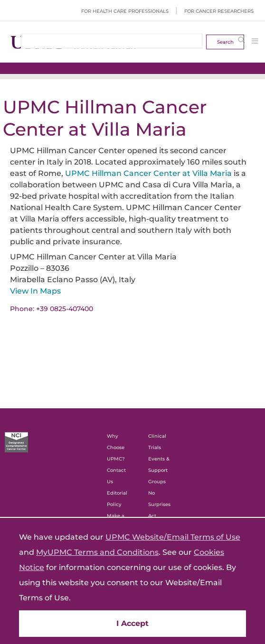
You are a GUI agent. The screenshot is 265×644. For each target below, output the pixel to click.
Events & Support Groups (159, 470)
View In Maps (35, 291)
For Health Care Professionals (125, 11)
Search (225, 42)
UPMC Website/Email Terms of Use (173, 537)
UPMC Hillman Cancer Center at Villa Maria (148, 173)
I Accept (132, 623)
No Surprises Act (159, 504)
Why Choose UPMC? (116, 447)
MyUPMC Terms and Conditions (97, 552)
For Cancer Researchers (219, 11)
